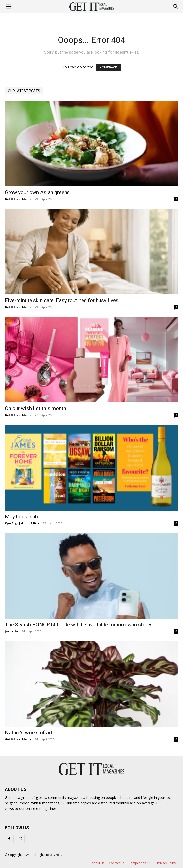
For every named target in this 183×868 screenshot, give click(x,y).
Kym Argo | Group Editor (22, 523)
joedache (12, 631)
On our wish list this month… (37, 408)
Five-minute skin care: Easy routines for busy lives (62, 300)
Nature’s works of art (29, 733)
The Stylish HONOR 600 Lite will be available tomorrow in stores (79, 625)
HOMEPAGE (108, 67)
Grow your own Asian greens (37, 192)
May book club (21, 517)
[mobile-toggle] (8, 7)
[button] (176, 7)
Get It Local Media (18, 199)
